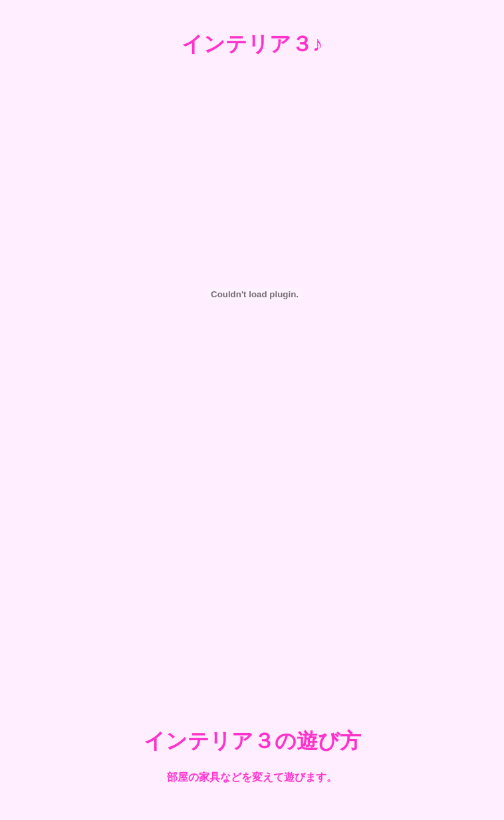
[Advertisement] (252, 597)
